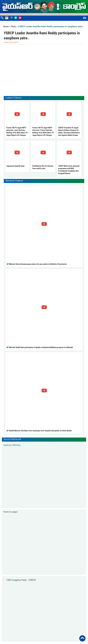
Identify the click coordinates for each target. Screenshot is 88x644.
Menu (85, 18)
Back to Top (82, 638)
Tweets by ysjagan (10, 512)
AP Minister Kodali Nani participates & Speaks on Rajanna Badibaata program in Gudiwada (40, 347)
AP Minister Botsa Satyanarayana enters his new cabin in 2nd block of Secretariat (37, 264)
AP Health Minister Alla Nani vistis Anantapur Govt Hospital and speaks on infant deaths (39, 431)
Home (6, 26)
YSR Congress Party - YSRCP (21, 580)
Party (13, 26)
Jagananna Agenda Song (15, 166)
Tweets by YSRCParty (12, 445)
